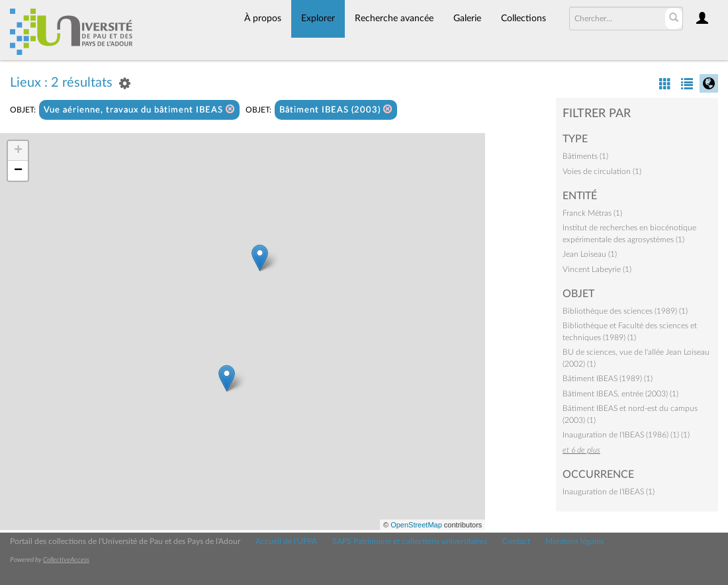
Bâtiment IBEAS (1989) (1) (608, 379)
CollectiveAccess (66, 560)
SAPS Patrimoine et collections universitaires (410, 541)
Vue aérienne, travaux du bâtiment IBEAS (139, 110)
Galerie (467, 19)
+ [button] (18, 151)
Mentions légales (574, 541)
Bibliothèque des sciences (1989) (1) (625, 311)
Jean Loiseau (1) (590, 254)
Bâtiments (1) (585, 156)
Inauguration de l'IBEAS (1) (609, 492)
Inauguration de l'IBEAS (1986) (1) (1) (626, 435)
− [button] (18, 171)
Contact (516, 541)
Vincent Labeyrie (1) (597, 269)
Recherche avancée (394, 19)
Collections (523, 19)
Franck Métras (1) (592, 213)
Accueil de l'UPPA (286, 541)
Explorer (318, 19)
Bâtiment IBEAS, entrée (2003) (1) (620, 394)
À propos (263, 19)
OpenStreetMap (416, 525)
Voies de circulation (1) (602, 171)
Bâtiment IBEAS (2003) (336, 110)
